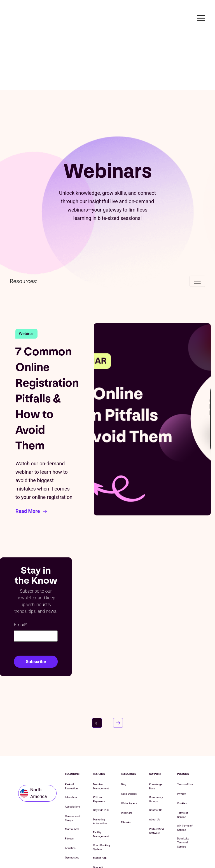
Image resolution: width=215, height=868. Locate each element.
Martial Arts (72, 775)
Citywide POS (101, 756)
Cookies (182, 749)
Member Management (101, 732)
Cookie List (114, 850)
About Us (155, 765)
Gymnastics (72, 804)
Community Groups (156, 745)
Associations (73, 753)
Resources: (24, 227)
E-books (126, 769)
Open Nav (203, 18)
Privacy (182, 740)
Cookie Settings (140, 850)
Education (71, 743)
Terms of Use (185, 730)
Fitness (69, 784)
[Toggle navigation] (197, 227)
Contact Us (156, 756)
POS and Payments (99, 745)
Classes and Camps (72, 764)
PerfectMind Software (156, 777)
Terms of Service (183, 761)
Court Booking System (101, 793)
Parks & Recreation (71, 732)
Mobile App (100, 804)
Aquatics (70, 794)
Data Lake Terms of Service (183, 789)
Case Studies (129, 740)
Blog (124, 730)
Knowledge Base (156, 732)
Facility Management (101, 780)
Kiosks (97, 823)
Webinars (127, 759)
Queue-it (98, 814)
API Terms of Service (185, 774)
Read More (28, 457)
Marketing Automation (100, 767)
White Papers (129, 749)
